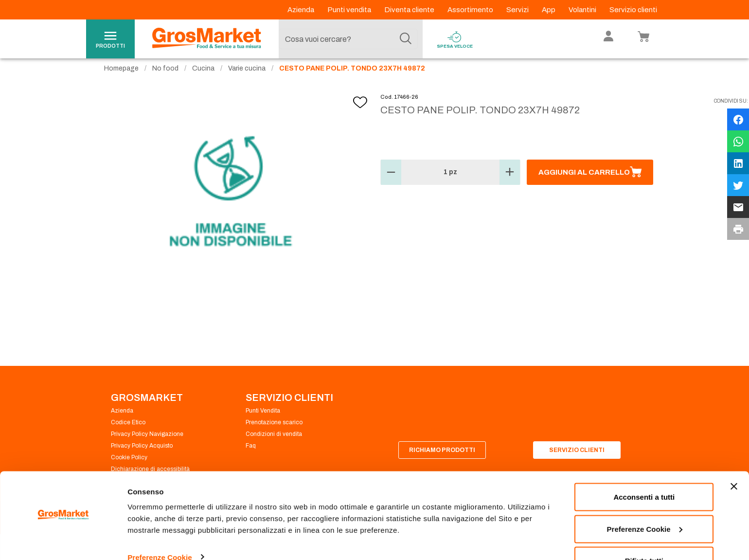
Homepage (121, 78)
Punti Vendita (263, 420)
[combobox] (348, 39)
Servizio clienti (633, 10)
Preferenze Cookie (160, 530)
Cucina (203, 78)
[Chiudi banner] (734, 460)
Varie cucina (247, 78)
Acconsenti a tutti (644, 470)
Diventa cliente (410, 10)
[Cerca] (406, 39)
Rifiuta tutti (644, 534)
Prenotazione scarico (274, 432)
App (549, 10)
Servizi (518, 10)
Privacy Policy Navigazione (147, 444)
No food (165, 78)
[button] (391, 182)
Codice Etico (128, 432)
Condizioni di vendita (274, 444)
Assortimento (471, 10)
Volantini (583, 10)
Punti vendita (350, 10)
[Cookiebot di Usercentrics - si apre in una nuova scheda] (63, 541)
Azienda (302, 10)
